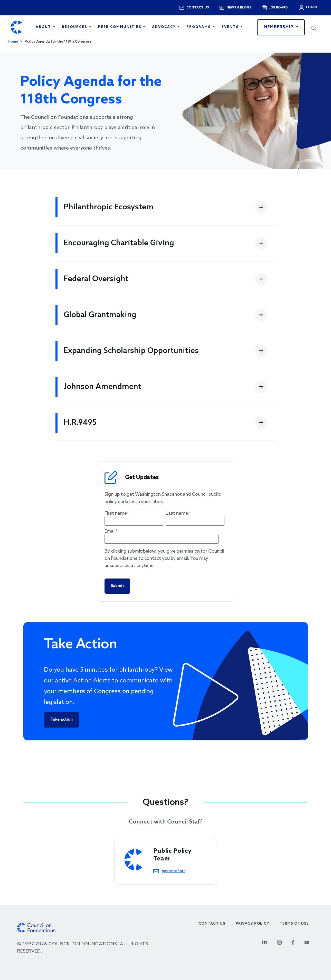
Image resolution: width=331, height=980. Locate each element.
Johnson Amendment (102, 387)
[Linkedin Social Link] (264, 942)
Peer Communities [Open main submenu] (120, 27)
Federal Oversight (96, 279)
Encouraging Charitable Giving (119, 243)
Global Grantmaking (100, 315)
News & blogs (239, 8)
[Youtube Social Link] (307, 942)
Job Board (278, 8)
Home (13, 42)
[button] (314, 27)
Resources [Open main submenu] (75, 27)
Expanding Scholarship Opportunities (131, 351)
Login (311, 7)
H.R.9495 (80, 423)
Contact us (198, 8)
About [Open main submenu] (44, 27)
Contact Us (212, 924)
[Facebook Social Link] (293, 942)
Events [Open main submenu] (231, 27)
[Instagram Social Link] (279, 942)
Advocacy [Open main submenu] (164, 27)
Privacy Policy (253, 924)
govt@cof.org (174, 871)
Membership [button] (279, 27)
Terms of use (294, 924)
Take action (62, 720)
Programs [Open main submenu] (199, 27)
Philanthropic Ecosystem (109, 207)
